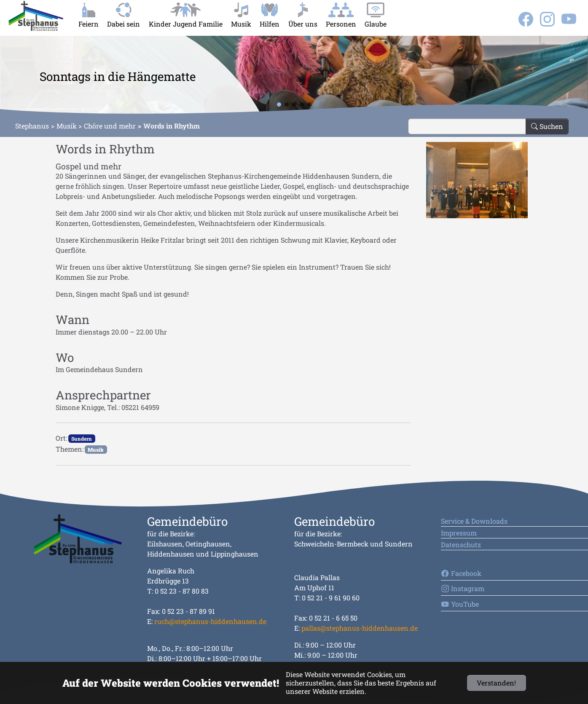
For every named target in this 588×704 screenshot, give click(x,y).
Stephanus (32, 126)
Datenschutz (461, 545)
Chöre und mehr (110, 126)
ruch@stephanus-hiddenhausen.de (210, 621)
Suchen (547, 126)
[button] (13, 76)
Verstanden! (496, 683)
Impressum (459, 533)
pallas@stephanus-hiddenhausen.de (360, 628)
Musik (67, 126)
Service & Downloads (474, 521)
